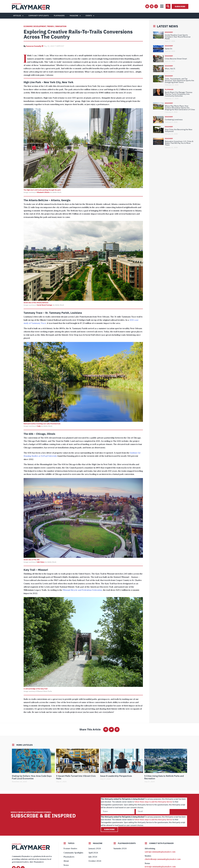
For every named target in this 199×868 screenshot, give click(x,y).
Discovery (169, 32)
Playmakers (59, 16)
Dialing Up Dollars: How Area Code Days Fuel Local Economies (32, 777)
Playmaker (169, 89)
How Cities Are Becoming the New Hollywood (179, 130)
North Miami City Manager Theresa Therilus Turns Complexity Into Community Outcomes (179, 94)
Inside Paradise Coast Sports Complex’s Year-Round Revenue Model (178, 37)
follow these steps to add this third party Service (153, 802)
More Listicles (24, 745)
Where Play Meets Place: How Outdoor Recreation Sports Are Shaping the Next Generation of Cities (180, 108)
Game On (169, 49)
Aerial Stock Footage (45, 305)
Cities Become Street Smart (176, 59)
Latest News (167, 26)
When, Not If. (170, 69)
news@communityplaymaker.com (160, 867)
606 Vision (41, 562)
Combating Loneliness (174, 120)
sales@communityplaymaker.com (160, 852)
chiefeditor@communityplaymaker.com (163, 859)
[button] (168, 6)
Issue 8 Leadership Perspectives (116, 776)
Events (90, 16)
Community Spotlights (39, 16)
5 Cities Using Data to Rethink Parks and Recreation (164, 777)
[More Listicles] (13, 745)
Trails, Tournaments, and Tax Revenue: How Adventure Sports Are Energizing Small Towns (179, 80)
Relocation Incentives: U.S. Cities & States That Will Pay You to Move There (179, 143)
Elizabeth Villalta (43, 192)
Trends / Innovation (57, 26)
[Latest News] (154, 26)
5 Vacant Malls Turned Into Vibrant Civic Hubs (76, 777)
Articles (18, 16)
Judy (39, 426)
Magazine (75, 16)
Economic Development (35, 26)
